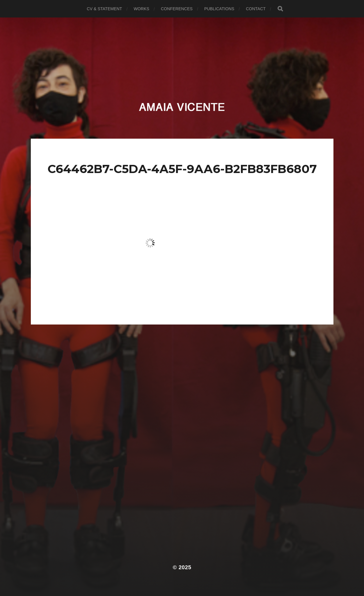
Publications (219, 9)
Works (141, 9)
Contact (256, 9)
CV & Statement (104, 9)
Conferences (177, 9)
